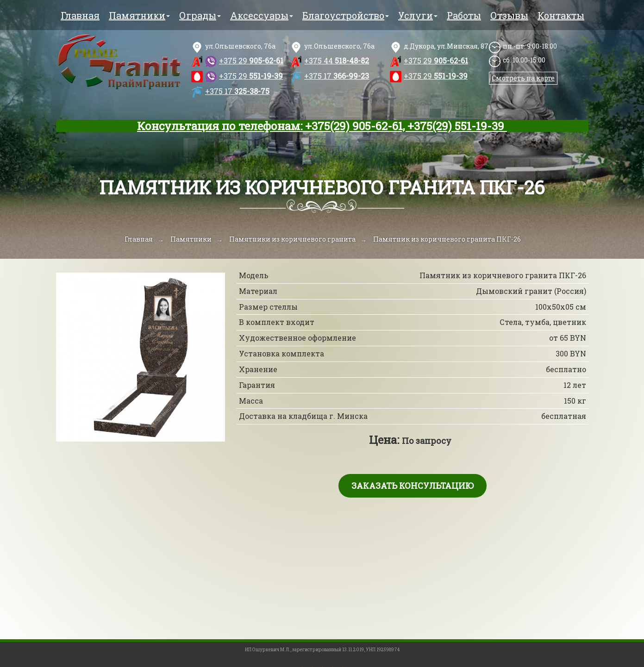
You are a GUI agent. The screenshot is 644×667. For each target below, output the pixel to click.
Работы (464, 15)
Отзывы (509, 15)
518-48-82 (337, 60)
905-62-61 (251, 60)
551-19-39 (251, 76)
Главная (80, 15)
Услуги (418, 15)
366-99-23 (337, 76)
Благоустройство (346, 15)
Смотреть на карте (523, 78)
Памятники (139, 15)
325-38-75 (237, 91)
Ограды (200, 15)
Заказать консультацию (413, 486)
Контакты (561, 15)
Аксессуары (262, 15)
